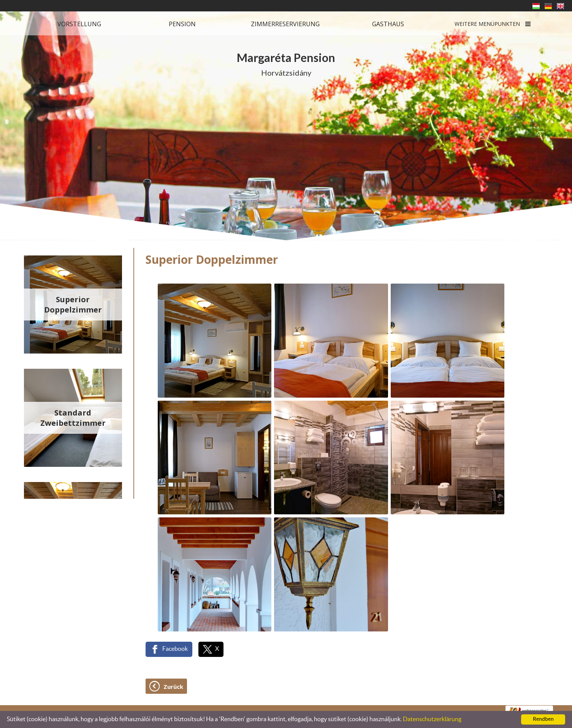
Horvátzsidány (286, 64)
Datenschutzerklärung (432, 719)
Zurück (173, 687)
